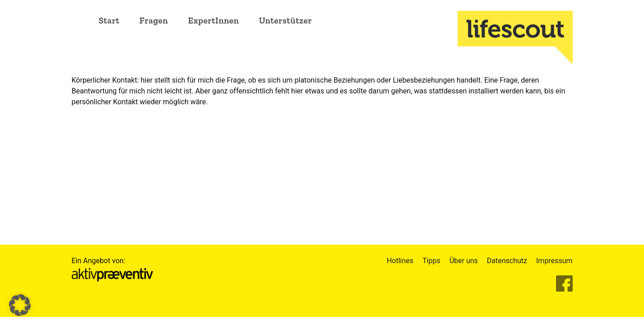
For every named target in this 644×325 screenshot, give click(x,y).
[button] (20, 305)
